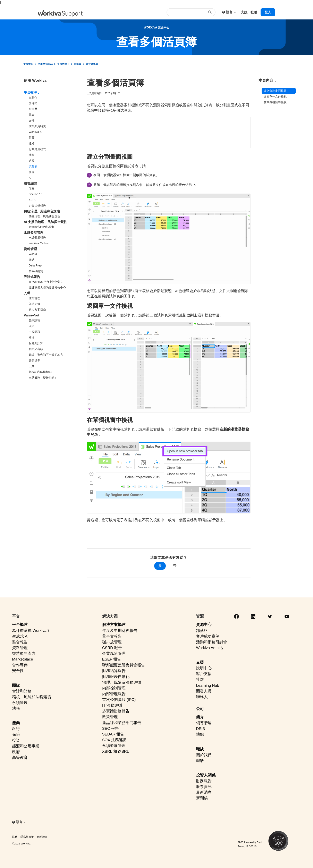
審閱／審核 (36, 349)
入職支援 (34, 304)
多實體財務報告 (116, 711)
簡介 (200, 717)
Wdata (33, 254)
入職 (27, 293)
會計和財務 (22, 691)
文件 (32, 120)
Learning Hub (208, 685)
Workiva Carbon (39, 243)
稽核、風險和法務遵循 (32, 697)
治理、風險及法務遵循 (122, 682)
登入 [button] (268, 12)
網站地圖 (42, 837)
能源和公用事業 (26, 746)
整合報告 (20, 642)
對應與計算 (36, 343)
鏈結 (32, 260)
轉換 (32, 338)
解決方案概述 (114, 625)
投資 (16, 740)
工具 (32, 366)
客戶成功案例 (208, 636)
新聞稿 (202, 798)
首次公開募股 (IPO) (119, 700)
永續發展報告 (37, 238)
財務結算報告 (114, 671)
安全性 (18, 671)
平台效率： (63, 64)
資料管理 (30, 249)
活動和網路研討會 (212, 642)
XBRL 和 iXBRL (116, 751)
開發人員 (204, 691)
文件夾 (33, 103)
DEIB (201, 729)
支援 (200, 662)
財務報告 (204, 781)
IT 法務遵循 (112, 705)
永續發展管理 (34, 233)
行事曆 (33, 109)
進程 (32, 161)
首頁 (32, 138)
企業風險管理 (114, 653)
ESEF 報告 (112, 659)
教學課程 (34, 320)
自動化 (33, 97)
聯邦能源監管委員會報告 (124, 665)
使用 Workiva (45, 64)
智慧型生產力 (24, 653)
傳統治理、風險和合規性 (42, 211)
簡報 (32, 155)
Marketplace (23, 659)
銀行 (16, 729)
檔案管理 (34, 298)
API (31, 178)
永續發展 (20, 703)
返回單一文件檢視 (275, 96)
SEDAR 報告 (113, 734)
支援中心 (28, 64)
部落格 (202, 631)
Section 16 (35, 194)
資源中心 (204, 625)
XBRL (32, 200)
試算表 (78, 64)
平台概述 (20, 625)
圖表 (32, 115)
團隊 (16, 685)
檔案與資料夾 (37, 126)
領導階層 (204, 723)
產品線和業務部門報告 (122, 723)
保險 (16, 734)
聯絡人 (202, 697)
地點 (200, 734)
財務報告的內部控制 (42, 227)
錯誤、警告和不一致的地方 (46, 355)
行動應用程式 (37, 149)
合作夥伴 (20, 665)
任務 (32, 172)
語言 (231, 12)
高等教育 (20, 758)
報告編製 (30, 183)
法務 (16, 708)
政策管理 (110, 717)
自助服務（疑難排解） (43, 378)
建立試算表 (92, 64)
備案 (32, 188)
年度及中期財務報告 (120, 631)
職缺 (200, 749)
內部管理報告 (114, 694)
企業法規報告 (37, 206)
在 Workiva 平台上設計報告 (46, 282)
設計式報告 (32, 277)
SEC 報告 (111, 728)
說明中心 (204, 668)
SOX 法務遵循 (115, 740)
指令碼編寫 (36, 271)
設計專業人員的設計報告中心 (47, 288)
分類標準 (34, 360)
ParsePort (32, 315)
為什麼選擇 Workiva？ (31, 631)
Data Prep (35, 265)
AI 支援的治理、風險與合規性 (45, 222)
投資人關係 (206, 775)
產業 (16, 723)
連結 (32, 143)
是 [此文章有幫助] (160, 566)
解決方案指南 (37, 310)
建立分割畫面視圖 (275, 91)
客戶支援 (204, 674)
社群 (200, 679)
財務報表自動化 (116, 677)
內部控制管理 (114, 688)
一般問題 (34, 332)
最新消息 (204, 792)
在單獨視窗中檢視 (275, 102)
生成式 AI (20, 636)
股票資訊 (204, 787)
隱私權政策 (27, 837)
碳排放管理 (112, 642)
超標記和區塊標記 (40, 372)
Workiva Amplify (210, 648)
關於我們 (204, 755)
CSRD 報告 (112, 648)
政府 (16, 752)
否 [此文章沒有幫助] (175, 566)
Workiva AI (36, 132)
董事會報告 (112, 636)
